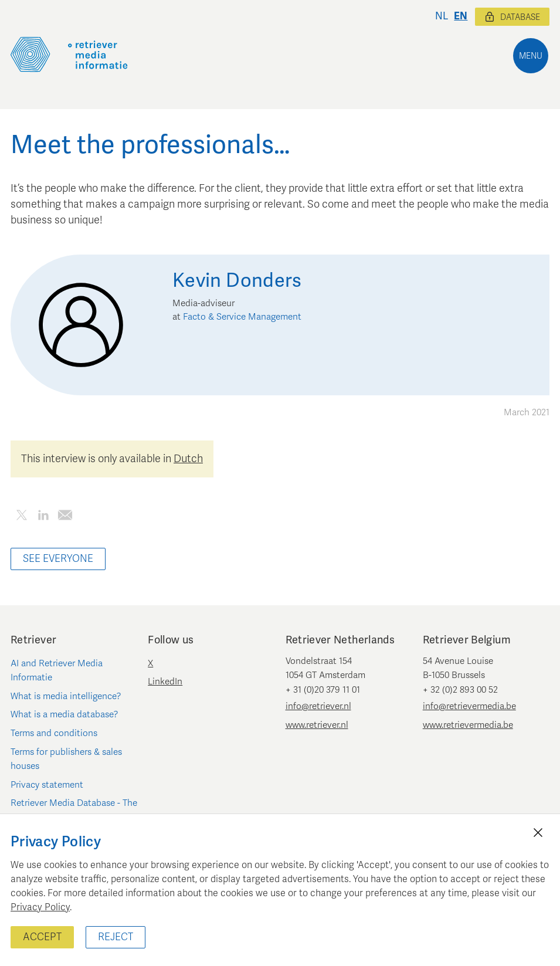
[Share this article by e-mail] (65, 517)
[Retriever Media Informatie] (69, 55)
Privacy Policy (40, 907)
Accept (42, 937)
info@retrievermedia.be (469, 706)
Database (512, 17)
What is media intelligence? (66, 696)
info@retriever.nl (318, 706)
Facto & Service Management (242, 317)
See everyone (58, 559)
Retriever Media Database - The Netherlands (74, 810)
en (461, 16)
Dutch (188, 459)
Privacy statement (47, 785)
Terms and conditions (54, 733)
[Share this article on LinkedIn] (43, 517)
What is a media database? (65, 714)
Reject (116, 937)
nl (442, 16)
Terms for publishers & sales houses (66, 759)
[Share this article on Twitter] (21, 517)
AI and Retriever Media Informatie (57, 670)
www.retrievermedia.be (468, 725)
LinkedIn (165, 682)
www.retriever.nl (317, 725)
